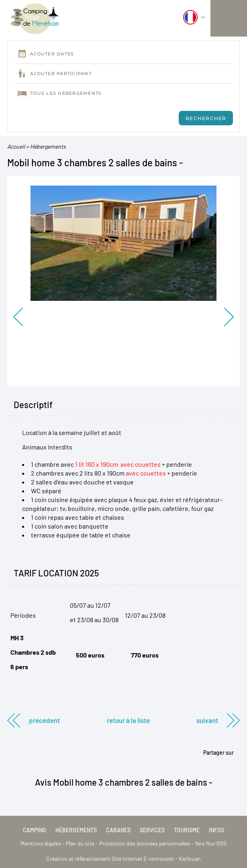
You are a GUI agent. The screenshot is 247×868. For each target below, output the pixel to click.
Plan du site (80, 843)
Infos (216, 830)
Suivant (207, 720)
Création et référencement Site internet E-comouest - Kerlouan (123, 859)
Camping (35, 830)
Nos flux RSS (211, 843)
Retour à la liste (128, 720)
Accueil (16, 146)
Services (152, 830)
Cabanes (118, 830)
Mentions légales (41, 843)
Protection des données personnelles (145, 843)
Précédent (44, 720)
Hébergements (48, 146)
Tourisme (187, 830)
